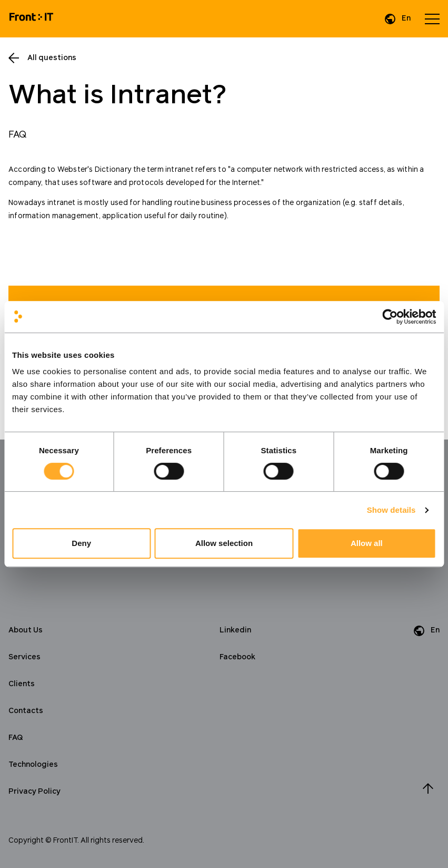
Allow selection (224, 543)
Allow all (367, 543)
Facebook (237, 657)
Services (24, 657)
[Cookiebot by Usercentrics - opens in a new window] (390, 317)
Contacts (26, 711)
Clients (22, 684)
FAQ (16, 738)
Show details (391, 510)
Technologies (33, 765)
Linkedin (235, 630)
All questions (52, 58)
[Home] (31, 19)
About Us (26, 630)
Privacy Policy (34, 792)
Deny (81, 543)
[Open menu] (432, 19)
